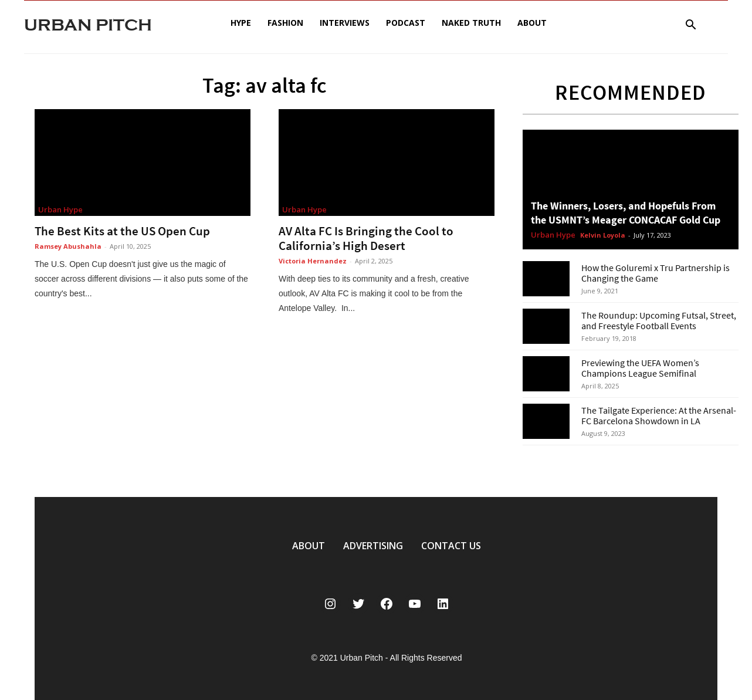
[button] (690, 26)
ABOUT (309, 546)
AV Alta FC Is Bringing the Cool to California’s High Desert (366, 238)
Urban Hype (60, 209)
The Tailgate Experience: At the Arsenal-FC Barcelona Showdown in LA (659, 415)
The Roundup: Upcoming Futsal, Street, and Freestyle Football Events (659, 320)
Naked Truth (471, 23)
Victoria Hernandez (313, 261)
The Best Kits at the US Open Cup (122, 231)
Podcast (406, 23)
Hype (241, 23)
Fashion (285, 23)
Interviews (345, 23)
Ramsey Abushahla (68, 246)
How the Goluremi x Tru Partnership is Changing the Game (656, 273)
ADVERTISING (373, 546)
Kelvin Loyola (603, 235)
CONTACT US (451, 546)
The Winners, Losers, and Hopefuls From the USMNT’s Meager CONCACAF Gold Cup (626, 213)
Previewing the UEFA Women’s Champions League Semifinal (640, 368)
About (532, 23)
